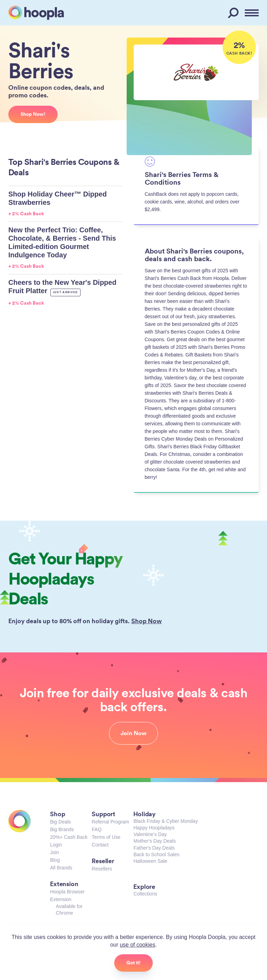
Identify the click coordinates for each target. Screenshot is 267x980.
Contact (100, 845)
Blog (55, 860)
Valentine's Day (150, 834)
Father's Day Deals (154, 848)
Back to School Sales (156, 854)
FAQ (97, 829)
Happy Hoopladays (154, 828)
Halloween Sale (150, 861)
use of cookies (137, 945)
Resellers (102, 869)
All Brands (61, 868)
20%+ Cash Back (69, 837)
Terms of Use (106, 837)
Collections (145, 894)
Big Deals (60, 822)
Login (56, 845)
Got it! (133, 963)
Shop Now (147, 621)
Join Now (133, 733)
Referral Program (110, 822)
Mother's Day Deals (155, 841)
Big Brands (62, 829)
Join (55, 852)
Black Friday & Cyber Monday (165, 821)
